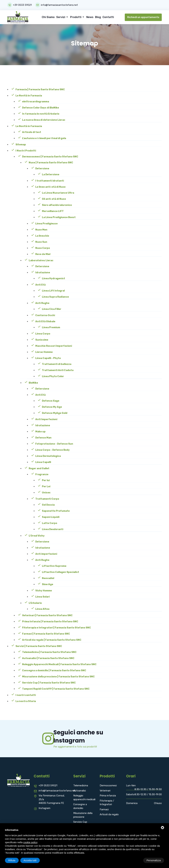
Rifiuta (136, 860)
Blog (98, 17)
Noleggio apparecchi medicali (84, 797)
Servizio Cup (80, 822)
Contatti (108, 17)
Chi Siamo (48, 17)
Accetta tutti (154, 860)
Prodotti (76, 17)
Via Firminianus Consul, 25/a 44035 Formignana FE (52, 799)
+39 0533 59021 (22, 5)
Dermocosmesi (108, 785)
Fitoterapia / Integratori (107, 802)
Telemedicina (81, 785)
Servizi (61, 17)
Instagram (44, 808)
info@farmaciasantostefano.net (60, 5)
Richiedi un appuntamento (143, 17)
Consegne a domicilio (80, 806)
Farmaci (104, 809)
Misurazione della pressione (83, 815)
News (90, 17)
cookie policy (30, 842)
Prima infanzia (108, 795)
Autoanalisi (80, 790)
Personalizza (15, 860)
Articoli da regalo (109, 814)
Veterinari (105, 790)
